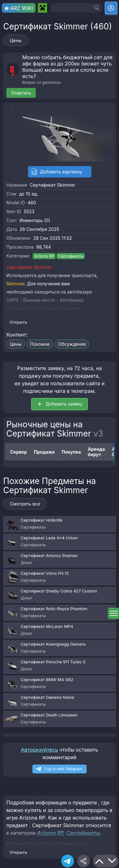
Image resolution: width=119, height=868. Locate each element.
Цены (16, 40)
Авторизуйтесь (40, 750)
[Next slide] (108, 110)
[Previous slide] (11, 110)
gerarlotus (51, 82)
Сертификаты (71, 256)
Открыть (18, 322)
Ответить (21, 93)
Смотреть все (25, 504)
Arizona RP (44, 256)
